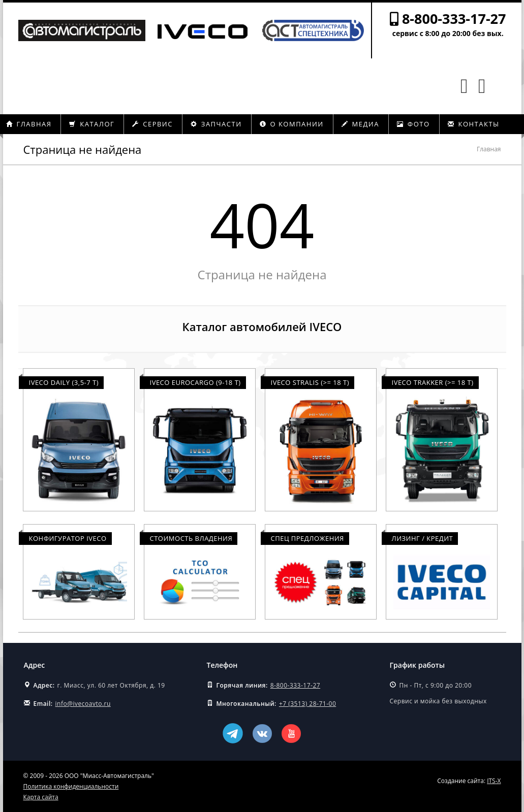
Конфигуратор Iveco (68, 538)
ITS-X (494, 781)
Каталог (92, 124)
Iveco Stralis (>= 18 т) (310, 382)
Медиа (360, 124)
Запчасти (216, 124)
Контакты (474, 124)
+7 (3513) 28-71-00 (307, 704)
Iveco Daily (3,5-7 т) (64, 382)
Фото (413, 124)
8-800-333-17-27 (454, 19)
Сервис (152, 124)
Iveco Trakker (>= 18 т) (433, 382)
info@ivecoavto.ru (83, 704)
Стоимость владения (191, 538)
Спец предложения (307, 538)
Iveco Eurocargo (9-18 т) (195, 382)
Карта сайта (41, 797)
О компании (292, 124)
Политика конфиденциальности (71, 786)
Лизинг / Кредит (423, 538)
